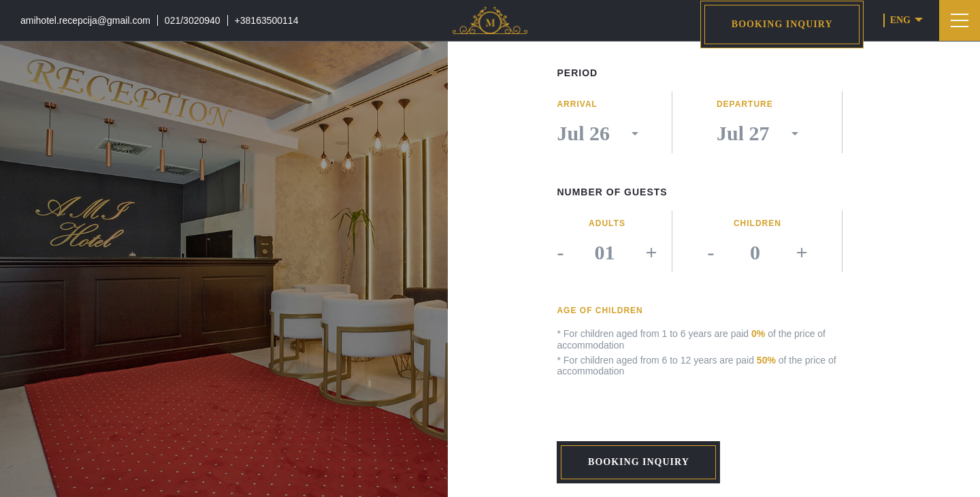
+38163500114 (267, 20)
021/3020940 (193, 20)
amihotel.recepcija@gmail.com (85, 20)
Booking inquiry (782, 24)
